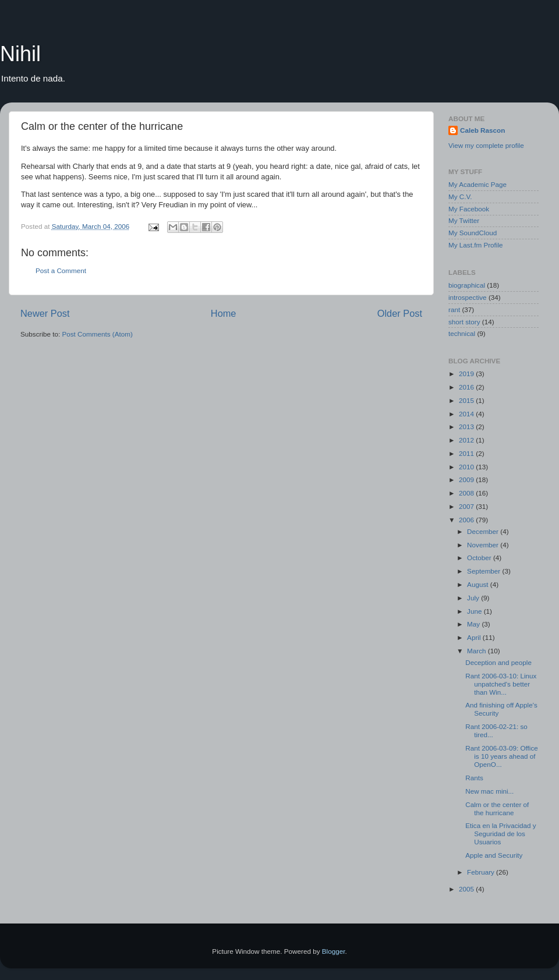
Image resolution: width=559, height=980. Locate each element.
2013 (467, 427)
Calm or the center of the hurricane (497, 809)
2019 (467, 374)
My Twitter (464, 220)
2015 (467, 400)
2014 (467, 414)
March (477, 651)
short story (464, 322)
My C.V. (460, 197)
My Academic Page (477, 184)
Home (224, 313)
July (474, 598)
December (484, 531)
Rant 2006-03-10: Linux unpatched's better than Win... (501, 684)
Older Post (400, 313)
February (482, 872)
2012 (467, 440)
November (484, 545)
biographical (467, 285)
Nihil (20, 54)
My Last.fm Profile (476, 245)
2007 (467, 506)
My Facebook (469, 209)
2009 (467, 480)
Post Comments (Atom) (97, 334)
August (479, 584)
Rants (474, 778)
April (475, 637)
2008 (467, 493)
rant (454, 309)
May (474, 624)
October (480, 558)
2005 (467, 889)
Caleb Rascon (482, 130)
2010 (467, 467)
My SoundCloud (473, 233)
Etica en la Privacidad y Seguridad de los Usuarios (500, 834)
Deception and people (498, 662)
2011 (467, 453)
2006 (467, 520)
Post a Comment (61, 270)
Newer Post (45, 313)
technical (462, 333)
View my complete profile (486, 145)
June (475, 611)
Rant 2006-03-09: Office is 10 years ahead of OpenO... (502, 756)
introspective (468, 297)
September (484, 571)
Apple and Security (494, 855)
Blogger (334, 951)
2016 (467, 387)
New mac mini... (489, 791)
